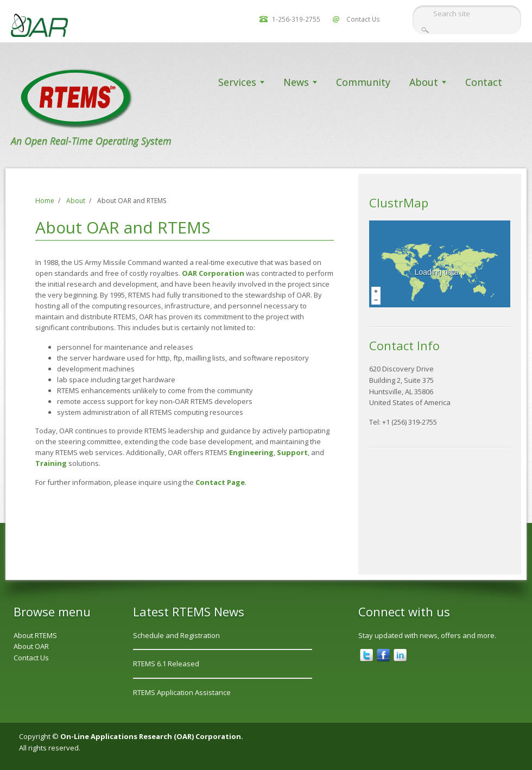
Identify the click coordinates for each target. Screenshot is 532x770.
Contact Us (363, 19)
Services (237, 82)
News (296, 82)
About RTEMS (35, 635)
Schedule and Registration (176, 635)
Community (363, 82)
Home (45, 201)
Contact (484, 82)
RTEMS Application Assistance (182, 692)
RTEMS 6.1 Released (166, 664)
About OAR (31, 646)
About (424, 82)
